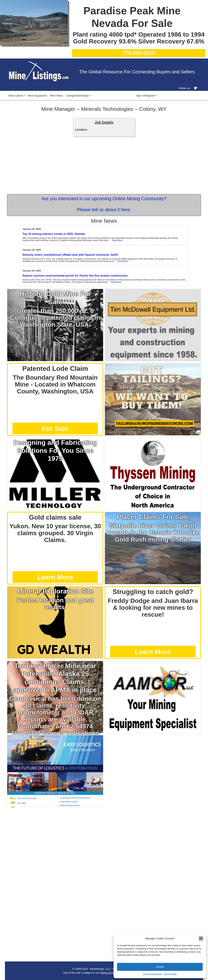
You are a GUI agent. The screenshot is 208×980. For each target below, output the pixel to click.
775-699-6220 (139, 53)
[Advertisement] (104, 834)
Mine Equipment (37, 96)
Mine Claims (16, 96)
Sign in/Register (145, 96)
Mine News (56, 96)
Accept (160, 967)
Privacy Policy (170, 974)
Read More (117, 240)
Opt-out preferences (152, 974)
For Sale (55, 429)
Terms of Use (108, 973)
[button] (201, 938)
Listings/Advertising (77, 96)
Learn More (55, 577)
